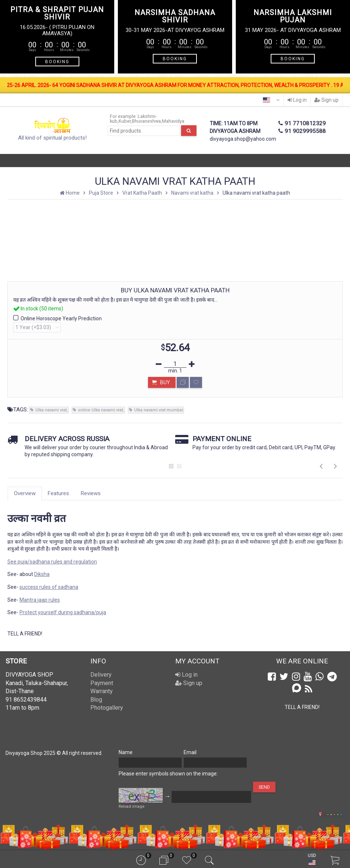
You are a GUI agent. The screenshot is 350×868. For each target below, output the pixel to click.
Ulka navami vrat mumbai (158, 410)
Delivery (101, 675)
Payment (102, 683)
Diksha (42, 574)
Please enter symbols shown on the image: (168, 774)
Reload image (131, 806)
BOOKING (57, 62)
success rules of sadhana (49, 587)
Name (126, 752)
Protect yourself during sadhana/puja (63, 612)
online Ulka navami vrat (100, 410)
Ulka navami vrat (51, 410)
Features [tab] (58, 493)
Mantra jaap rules (40, 600)
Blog (96, 700)
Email (190, 752)
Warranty (102, 691)
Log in (297, 100)
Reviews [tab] (91, 493)
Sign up (326, 100)
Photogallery (107, 708)
